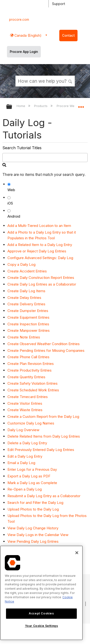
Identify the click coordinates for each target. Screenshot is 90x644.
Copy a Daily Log (21, 264)
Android (14, 216)
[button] (70, 81)
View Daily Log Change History (33, 528)
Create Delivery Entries (26, 304)
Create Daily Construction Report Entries (41, 278)
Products (41, 106)
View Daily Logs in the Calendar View (38, 535)
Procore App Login (24, 52)
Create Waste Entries (25, 410)
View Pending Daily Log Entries (33, 541)
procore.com (19, 20)
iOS (10, 203)
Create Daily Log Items (26, 291)
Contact (68, 36)
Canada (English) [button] (27, 35)
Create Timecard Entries (28, 397)
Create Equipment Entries (28, 317)
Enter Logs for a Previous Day (32, 469)
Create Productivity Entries (30, 370)
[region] (41, 593)
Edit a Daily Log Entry (25, 456)
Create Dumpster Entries (28, 311)
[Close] (77, 553)
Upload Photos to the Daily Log (33, 509)
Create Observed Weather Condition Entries (44, 344)
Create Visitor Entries (25, 403)
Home (21, 106)
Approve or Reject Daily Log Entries (37, 251)
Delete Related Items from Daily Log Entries (44, 436)
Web (11, 190)
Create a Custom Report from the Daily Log (43, 417)
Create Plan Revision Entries (31, 364)
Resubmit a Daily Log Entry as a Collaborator (44, 496)
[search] (45, 158)
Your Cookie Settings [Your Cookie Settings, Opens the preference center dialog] (42, 626)
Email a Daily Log (21, 463)
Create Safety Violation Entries (33, 383)
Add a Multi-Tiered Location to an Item (39, 226)
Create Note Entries (24, 337)
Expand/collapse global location (81, 105)
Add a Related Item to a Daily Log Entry (40, 245)
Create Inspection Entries (28, 324)
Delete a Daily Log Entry (27, 443)
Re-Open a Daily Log (25, 489)
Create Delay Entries (24, 298)
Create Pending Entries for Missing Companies (46, 350)
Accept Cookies (41, 613)
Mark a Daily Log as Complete (32, 483)
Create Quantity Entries (26, 377)
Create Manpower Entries (29, 330)
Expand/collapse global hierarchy (12, 107)
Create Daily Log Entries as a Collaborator (42, 284)
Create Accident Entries (27, 271)
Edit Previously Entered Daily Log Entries (41, 450)
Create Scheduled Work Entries (33, 390)
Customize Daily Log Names (31, 423)
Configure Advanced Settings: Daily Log (40, 258)
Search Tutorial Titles (22, 148)
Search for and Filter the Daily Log (35, 503)
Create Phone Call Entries (28, 357)
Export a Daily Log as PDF (29, 476)
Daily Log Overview (23, 430)
